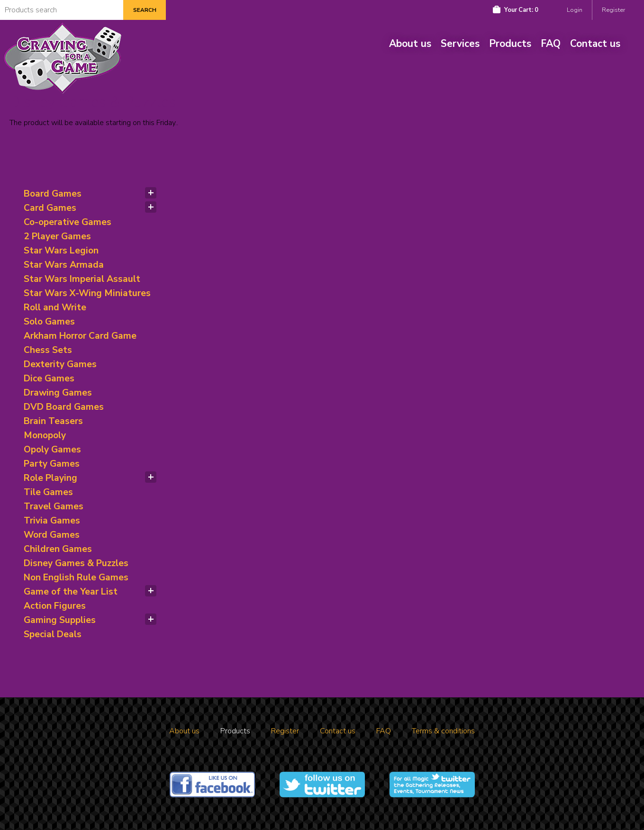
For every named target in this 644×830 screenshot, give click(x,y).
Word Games (52, 535)
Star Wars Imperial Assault (82, 279)
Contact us (595, 44)
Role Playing (50, 478)
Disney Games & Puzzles (76, 563)
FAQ (551, 44)
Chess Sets (48, 350)
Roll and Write (55, 307)
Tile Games (48, 492)
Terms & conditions (443, 731)
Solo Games (49, 322)
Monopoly (45, 435)
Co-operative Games (68, 222)
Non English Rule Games (76, 577)
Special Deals (53, 634)
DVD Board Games (64, 407)
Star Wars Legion (61, 251)
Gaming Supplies (60, 620)
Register (613, 10)
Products (510, 44)
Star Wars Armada (64, 265)
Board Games (53, 194)
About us (410, 44)
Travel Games (54, 506)
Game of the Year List (71, 592)
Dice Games (49, 379)
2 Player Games (57, 236)
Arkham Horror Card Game (80, 336)
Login (575, 10)
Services (460, 44)
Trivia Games (52, 521)
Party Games (52, 464)
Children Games (58, 549)
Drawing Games (58, 393)
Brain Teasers (53, 421)
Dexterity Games (60, 364)
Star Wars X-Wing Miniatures (87, 293)
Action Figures (55, 606)
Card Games (50, 208)
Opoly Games (52, 450)
